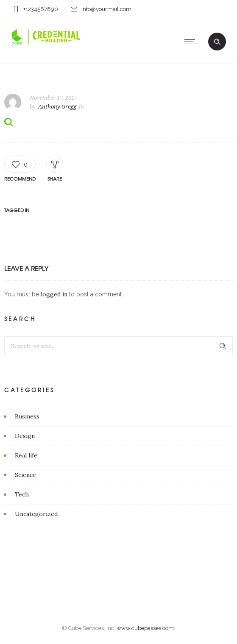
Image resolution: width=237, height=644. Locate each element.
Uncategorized (36, 514)
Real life (26, 455)
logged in (54, 294)
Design (25, 436)
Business (27, 416)
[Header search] (217, 42)
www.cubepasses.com (145, 628)
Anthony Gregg (57, 107)
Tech (22, 494)
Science (25, 475)
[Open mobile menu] (193, 42)
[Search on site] (118, 346)
